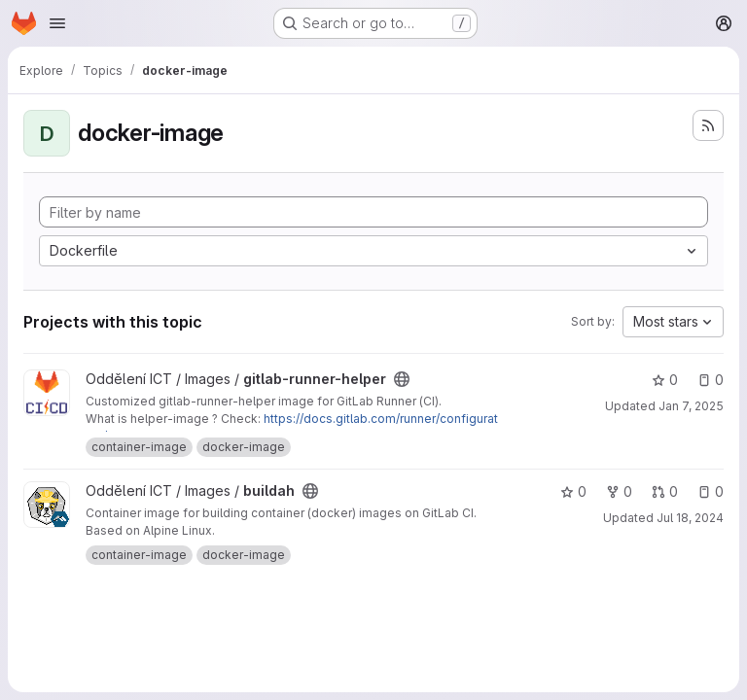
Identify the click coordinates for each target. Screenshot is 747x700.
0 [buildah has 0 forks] (619, 491)
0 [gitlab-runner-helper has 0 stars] (665, 380)
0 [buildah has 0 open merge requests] (665, 491)
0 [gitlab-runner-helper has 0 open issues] (711, 380)
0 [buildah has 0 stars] (573, 491)
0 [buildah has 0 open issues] (711, 491)
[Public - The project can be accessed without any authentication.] (402, 379)
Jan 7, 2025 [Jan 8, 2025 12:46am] (691, 406)
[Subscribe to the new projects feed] (708, 125)
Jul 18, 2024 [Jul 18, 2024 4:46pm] (690, 518)
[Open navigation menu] (57, 23)
